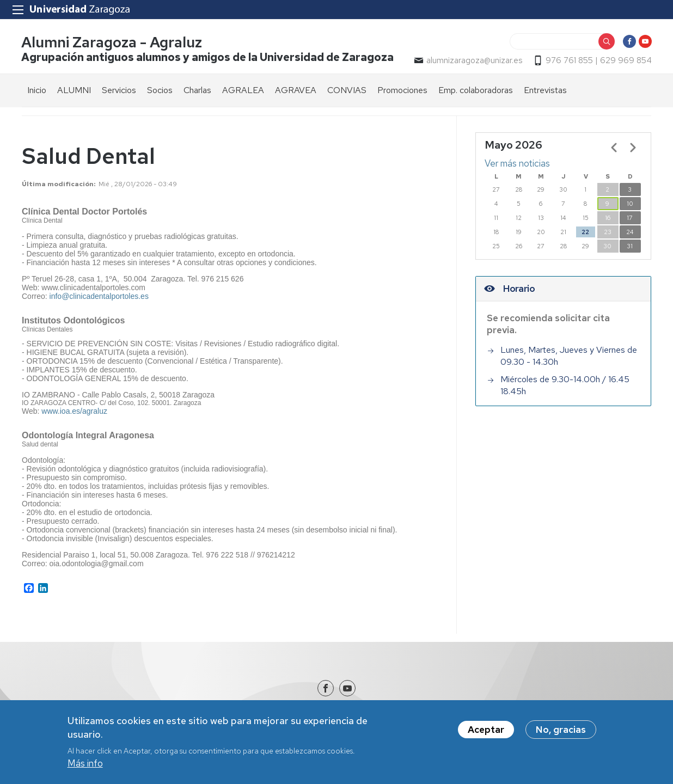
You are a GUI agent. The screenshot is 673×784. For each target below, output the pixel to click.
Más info (85, 764)
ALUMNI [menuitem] (74, 91)
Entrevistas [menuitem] (545, 91)
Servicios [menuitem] (119, 91)
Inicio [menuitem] (37, 91)
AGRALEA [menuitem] (243, 91)
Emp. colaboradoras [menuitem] (476, 91)
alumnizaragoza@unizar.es (474, 60)
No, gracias (561, 731)
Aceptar (486, 731)
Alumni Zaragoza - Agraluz (112, 43)
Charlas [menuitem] (197, 91)
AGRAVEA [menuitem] (296, 91)
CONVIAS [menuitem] (347, 91)
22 (585, 232)
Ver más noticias (517, 164)
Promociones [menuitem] (402, 91)
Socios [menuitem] (160, 91)
